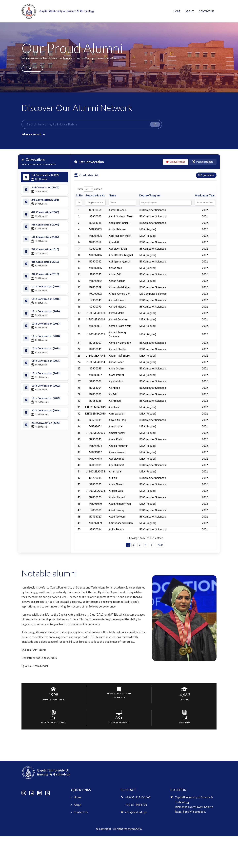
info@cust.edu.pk (136, 812)
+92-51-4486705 (136, 805)
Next (160, 545)
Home (177, 11)
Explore (32, 68)
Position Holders (203, 162)
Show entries (89, 189)
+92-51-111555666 (138, 797)
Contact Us (206, 11)
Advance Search (31, 134)
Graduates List (175, 162)
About (190, 11)
